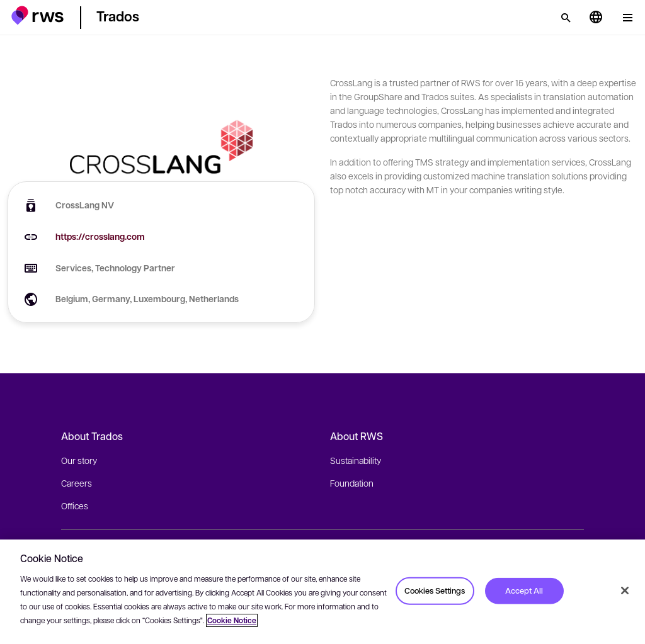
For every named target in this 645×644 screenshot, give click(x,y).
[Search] (566, 18)
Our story (79, 460)
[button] (37, 15)
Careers (77, 483)
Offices (75, 506)
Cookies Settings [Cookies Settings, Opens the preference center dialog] (435, 590)
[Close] (625, 590)
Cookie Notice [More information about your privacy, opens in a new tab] (232, 620)
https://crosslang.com (100, 236)
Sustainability (356, 460)
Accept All (524, 590)
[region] (322, 592)
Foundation (352, 483)
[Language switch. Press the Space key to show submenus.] (596, 18)
